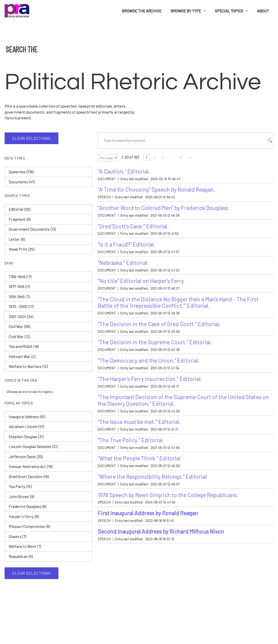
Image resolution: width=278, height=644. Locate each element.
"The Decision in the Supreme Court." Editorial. (157, 345)
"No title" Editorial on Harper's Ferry (142, 283)
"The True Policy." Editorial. (132, 444)
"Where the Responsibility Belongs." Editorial (154, 481)
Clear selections (31, 138)
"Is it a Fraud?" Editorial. (128, 246)
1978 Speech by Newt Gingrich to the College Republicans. (171, 500)
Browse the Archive (146, 11)
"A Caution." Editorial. (124, 172)
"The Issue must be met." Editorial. (141, 426)
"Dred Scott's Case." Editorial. (135, 227)
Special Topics (231, 11)
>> (193, 158)
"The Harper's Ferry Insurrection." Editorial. (152, 382)
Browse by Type (189, 11)
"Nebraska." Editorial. (124, 265)
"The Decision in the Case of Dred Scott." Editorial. (161, 327)
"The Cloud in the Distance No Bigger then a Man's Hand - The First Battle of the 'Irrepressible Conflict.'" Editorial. (181, 305)
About (264, 11)
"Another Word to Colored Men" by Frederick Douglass (165, 209)
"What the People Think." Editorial (140, 463)
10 (182, 158)
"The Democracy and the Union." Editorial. (150, 364)
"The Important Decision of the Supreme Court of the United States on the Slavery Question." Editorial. (183, 404)
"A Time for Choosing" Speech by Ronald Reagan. (159, 190)
